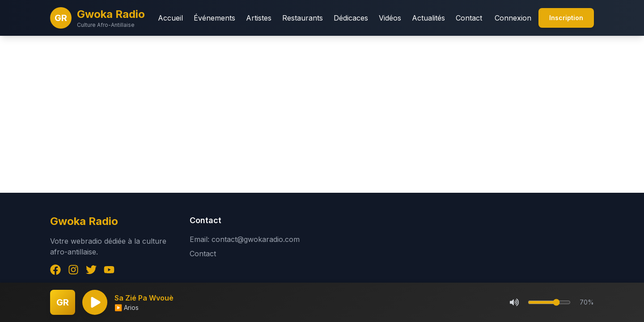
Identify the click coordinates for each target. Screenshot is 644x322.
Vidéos (390, 18)
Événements (214, 18)
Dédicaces (351, 18)
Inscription (566, 18)
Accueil (170, 18)
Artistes (259, 18)
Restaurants (303, 18)
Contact (469, 18)
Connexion (513, 18)
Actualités (428, 18)
